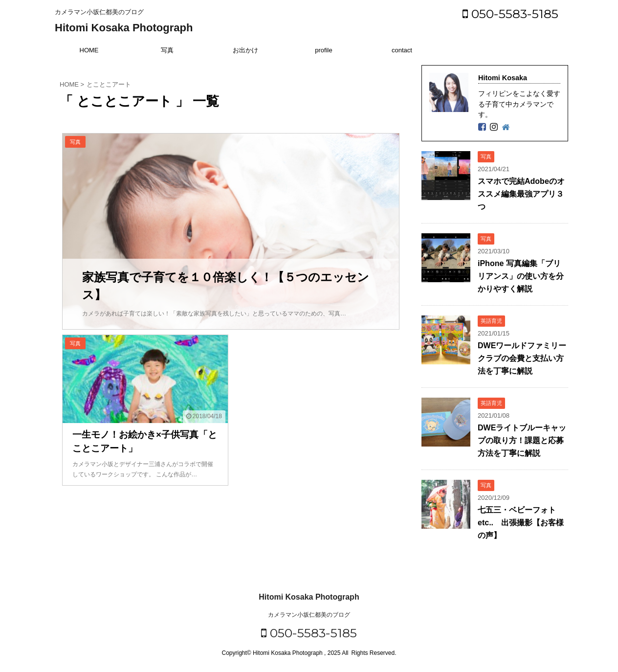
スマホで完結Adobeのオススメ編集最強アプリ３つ (521, 194)
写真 (167, 50)
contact (402, 50)
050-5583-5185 (510, 14)
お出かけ (245, 50)
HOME (89, 50)
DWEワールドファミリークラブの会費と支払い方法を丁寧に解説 (522, 358)
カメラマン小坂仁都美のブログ (309, 615)
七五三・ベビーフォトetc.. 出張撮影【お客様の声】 (521, 523)
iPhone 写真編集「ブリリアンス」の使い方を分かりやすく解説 (521, 276)
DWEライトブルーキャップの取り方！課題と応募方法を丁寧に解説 (522, 440)
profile (323, 50)
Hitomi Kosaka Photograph (124, 28)
